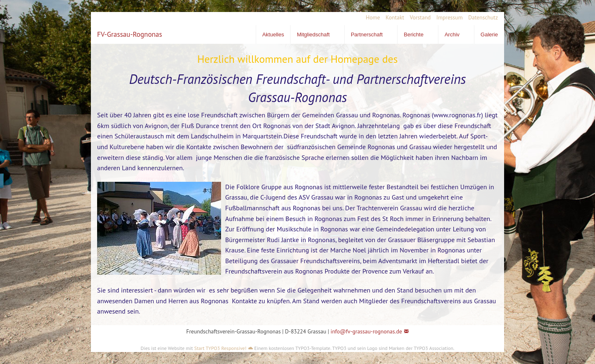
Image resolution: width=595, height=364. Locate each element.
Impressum (450, 17)
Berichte (414, 34)
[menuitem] (370, 18)
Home (373, 17)
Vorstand (420, 17)
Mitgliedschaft (313, 34)
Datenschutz (483, 17)
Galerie (489, 34)
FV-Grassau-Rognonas (130, 34)
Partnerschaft (367, 34)
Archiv (452, 34)
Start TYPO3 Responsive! (220, 348)
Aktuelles (273, 34)
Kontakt (395, 17)
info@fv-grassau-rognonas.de (366, 331)
